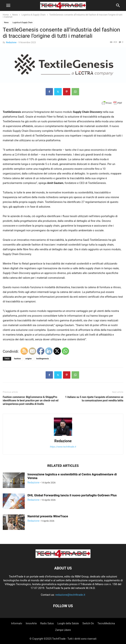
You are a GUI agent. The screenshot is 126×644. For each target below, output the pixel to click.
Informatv (17, 623)
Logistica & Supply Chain (34, 15)
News (15, 15)
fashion (17, 359)
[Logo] (63, 557)
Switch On (88, 623)
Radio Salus (47, 623)
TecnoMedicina (106, 623)
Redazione (11, 42)
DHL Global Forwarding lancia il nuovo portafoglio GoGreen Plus (72, 495)
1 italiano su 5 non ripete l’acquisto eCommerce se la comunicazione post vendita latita (94, 399)
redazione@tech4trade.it (70, 595)
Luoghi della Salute (68, 623)
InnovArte (31, 623)
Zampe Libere (63, 630)
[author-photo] (63, 436)
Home (6, 15)
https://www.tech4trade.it (63, 447)
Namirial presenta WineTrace (48, 516)
